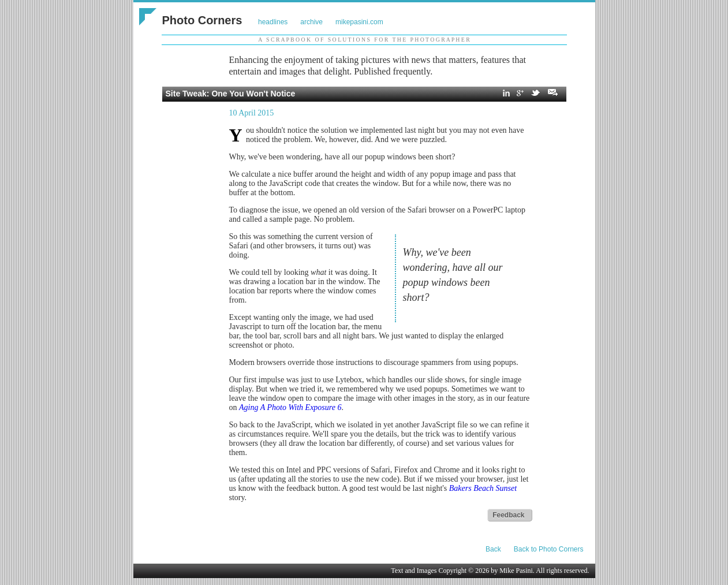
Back (493, 549)
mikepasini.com (359, 22)
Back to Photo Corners (549, 549)
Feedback (508, 515)
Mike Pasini (516, 571)
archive (311, 22)
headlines (273, 22)
